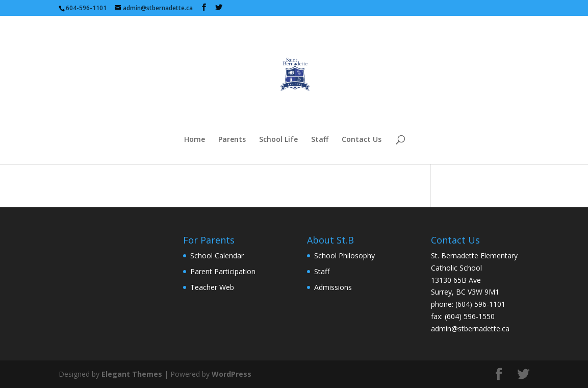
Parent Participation (223, 271)
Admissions (333, 287)
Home (195, 140)
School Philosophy (344, 256)
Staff (320, 140)
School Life (278, 140)
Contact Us (362, 140)
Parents (232, 140)
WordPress (232, 374)
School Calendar (217, 256)
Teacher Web (212, 287)
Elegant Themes (132, 374)
